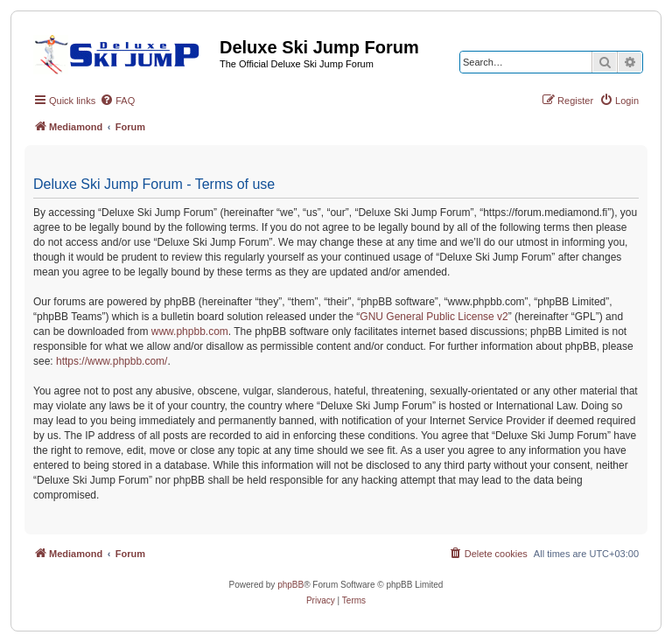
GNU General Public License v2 (434, 317)
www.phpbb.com (190, 331)
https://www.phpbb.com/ (112, 361)
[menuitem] (117, 101)
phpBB (290, 585)
